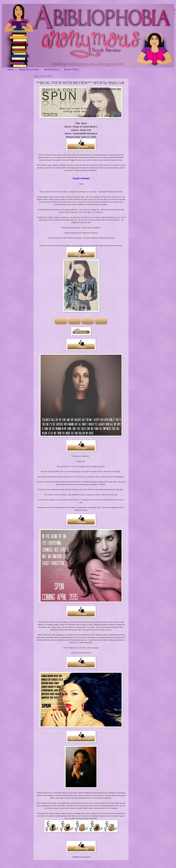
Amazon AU (101, 321)
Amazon (61, 321)
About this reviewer (29, 69)
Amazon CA (74, 321)
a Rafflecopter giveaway (81, 857)
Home (11, 69)
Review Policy (72, 69)
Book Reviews (52, 69)
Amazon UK (88, 321)
